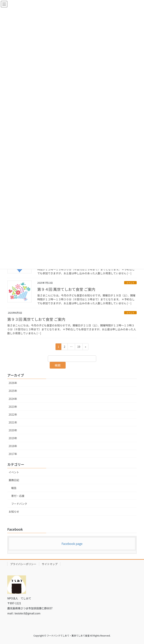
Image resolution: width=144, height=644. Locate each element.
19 (79, 347)
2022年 (13, 414)
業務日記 (14, 480)
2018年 (13, 446)
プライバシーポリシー (23, 564)
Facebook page (72, 544)
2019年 (13, 438)
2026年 (13, 383)
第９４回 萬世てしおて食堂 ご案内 (66, 289)
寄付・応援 (18, 496)
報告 (14, 488)
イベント (130, 283)
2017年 (13, 454)
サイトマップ (50, 564)
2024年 (13, 399)
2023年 (13, 407)
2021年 (13, 422)
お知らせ (14, 512)
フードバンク (19, 504)
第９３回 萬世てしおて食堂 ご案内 (36, 319)
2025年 (13, 391)
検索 (58, 365)
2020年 (13, 430)
